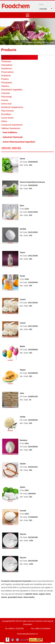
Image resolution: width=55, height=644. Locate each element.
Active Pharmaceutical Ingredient (19, 142)
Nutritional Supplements (12, 107)
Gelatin (23, 464)
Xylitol (22, 487)
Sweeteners (7, 68)
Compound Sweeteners (12, 125)
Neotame (24, 440)
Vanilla (23, 417)
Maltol (22, 346)
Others (4, 121)
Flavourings (6, 97)
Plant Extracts (7, 111)
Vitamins (5, 86)
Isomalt (23, 511)
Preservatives (7, 72)
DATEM (23, 229)
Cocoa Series (7, 118)
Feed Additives (10, 132)
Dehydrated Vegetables (12, 90)
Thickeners (6, 61)
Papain (23, 370)
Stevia (22, 159)
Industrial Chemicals (13, 137)
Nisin (22, 206)
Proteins (5, 79)
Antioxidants (7, 65)
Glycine (23, 534)
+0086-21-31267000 (16, 629)
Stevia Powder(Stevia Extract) (32, 182)
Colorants (6, 93)
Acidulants (6, 76)
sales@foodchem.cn (30, 634)
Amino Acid (6, 104)
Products (38, 42)
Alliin (22, 393)
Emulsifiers (6, 114)
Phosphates (7, 83)
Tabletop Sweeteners (11, 128)
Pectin (22, 276)
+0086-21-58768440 (42, 629)
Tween (22, 253)
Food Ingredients (11, 57)
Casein (23, 299)
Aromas (5, 100)
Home (29, 42)
